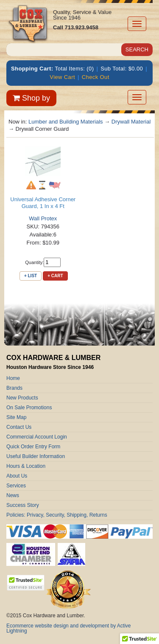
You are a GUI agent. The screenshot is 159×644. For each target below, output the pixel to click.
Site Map (16, 417)
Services (16, 486)
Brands (14, 388)
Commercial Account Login (37, 437)
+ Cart (55, 276)
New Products (22, 398)
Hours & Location (26, 466)
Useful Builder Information (36, 456)
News (13, 495)
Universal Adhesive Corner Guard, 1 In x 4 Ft (43, 203)
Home (13, 378)
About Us (17, 476)
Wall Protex (43, 218)
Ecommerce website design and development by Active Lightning (69, 628)
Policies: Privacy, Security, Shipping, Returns (57, 515)
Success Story (23, 505)
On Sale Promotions (29, 408)
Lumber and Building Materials (66, 122)
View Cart (62, 77)
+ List (31, 276)
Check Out (96, 77)
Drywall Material (131, 122)
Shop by (31, 98)
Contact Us (19, 427)
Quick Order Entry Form (33, 447)
